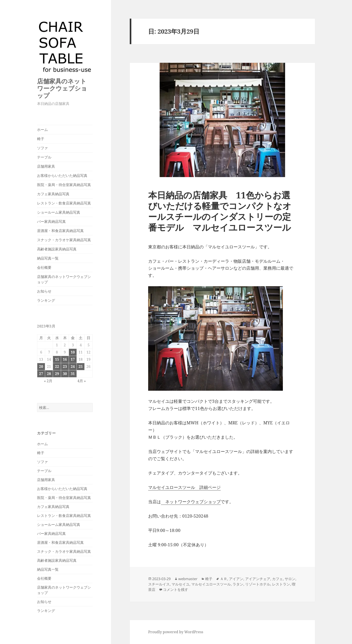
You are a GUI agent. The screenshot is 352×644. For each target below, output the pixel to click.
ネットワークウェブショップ (191, 502)
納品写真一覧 (48, 258)
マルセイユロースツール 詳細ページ (184, 487)
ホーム (42, 130)
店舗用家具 (46, 166)
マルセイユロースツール (211, 584)
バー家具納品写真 (51, 221)
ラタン (238, 584)
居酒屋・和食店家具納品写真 (60, 231)
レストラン (281, 584)
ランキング (46, 300)
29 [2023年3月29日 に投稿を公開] (57, 374)
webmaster (188, 579)
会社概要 (44, 267)
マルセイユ (180, 584)
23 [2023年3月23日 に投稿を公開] (65, 366)
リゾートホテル (258, 584)
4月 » (82, 381)
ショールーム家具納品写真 (59, 212)
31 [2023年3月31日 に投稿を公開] (73, 374)
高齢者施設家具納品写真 (57, 249)
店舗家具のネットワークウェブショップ (62, 88)
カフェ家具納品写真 (53, 194)
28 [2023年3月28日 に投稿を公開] (49, 374)
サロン (290, 579)
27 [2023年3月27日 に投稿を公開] (41, 374)
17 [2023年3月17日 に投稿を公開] (73, 359)
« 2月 (48, 381)
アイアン (236, 579)
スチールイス (159, 584)
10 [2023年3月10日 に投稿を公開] (73, 352)
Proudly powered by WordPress (176, 632)
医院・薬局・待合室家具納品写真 (64, 185)
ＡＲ (224, 579)
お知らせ (44, 291)
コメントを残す (176, 590)
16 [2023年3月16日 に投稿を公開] (65, 359)
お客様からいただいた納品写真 (62, 176)
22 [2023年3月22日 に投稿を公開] (57, 366)
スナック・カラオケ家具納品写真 (64, 240)
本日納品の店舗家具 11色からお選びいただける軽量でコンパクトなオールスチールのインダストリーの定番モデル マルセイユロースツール (220, 211)
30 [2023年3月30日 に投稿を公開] (65, 374)
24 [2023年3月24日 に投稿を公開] (73, 366)
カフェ (277, 579)
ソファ (42, 148)
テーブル (44, 157)
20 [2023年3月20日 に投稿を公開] (41, 366)
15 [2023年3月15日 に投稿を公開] (57, 359)
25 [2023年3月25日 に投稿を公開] (81, 366)
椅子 (41, 139)
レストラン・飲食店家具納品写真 (64, 203)
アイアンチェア (258, 579)
